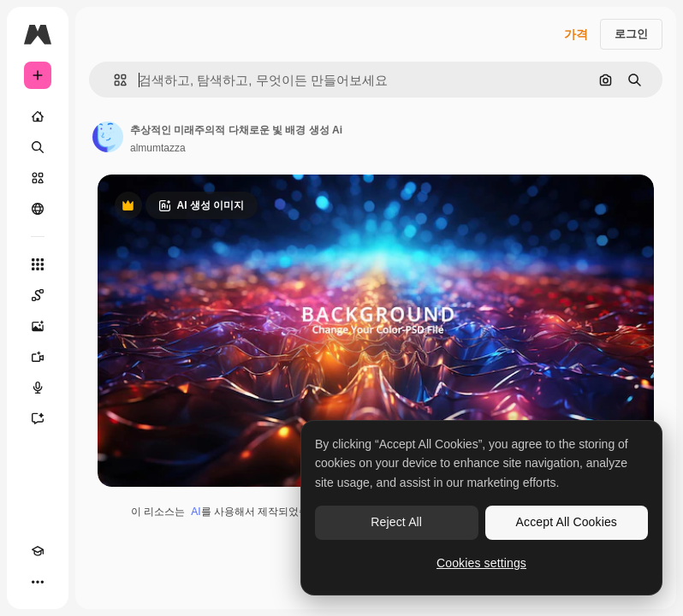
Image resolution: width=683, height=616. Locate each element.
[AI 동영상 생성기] (38, 357)
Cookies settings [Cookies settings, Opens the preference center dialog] (481, 563)
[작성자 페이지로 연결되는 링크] (108, 137)
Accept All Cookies (567, 522)
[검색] (38, 147)
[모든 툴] (38, 264)
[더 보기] (38, 582)
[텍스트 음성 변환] (38, 388)
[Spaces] (38, 295)
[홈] (38, 116)
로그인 (631, 34)
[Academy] (38, 551)
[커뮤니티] (38, 209)
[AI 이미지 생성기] (38, 326)
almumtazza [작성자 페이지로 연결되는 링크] (158, 148)
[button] (113, 80)
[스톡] (38, 178)
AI (196, 512)
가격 (576, 34)
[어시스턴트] (38, 418)
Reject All (396, 522)
